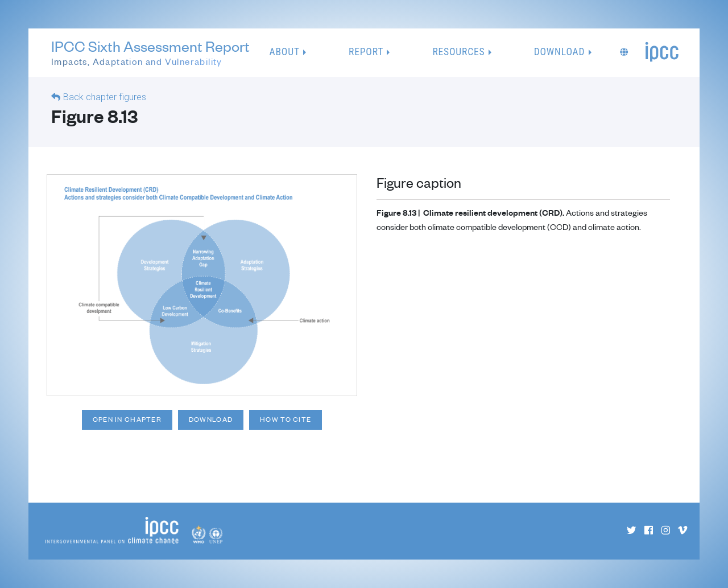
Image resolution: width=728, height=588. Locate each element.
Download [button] (560, 52)
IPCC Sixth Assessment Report (150, 53)
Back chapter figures (105, 97)
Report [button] (366, 52)
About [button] (285, 52)
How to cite (286, 419)
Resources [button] (458, 52)
